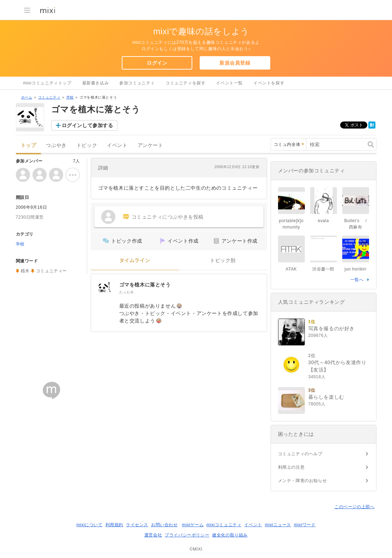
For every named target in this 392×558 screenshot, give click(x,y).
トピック (87, 145)
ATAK (291, 269)
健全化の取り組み (230, 535)
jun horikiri (356, 269)
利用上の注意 (291, 467)
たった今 (127, 292)
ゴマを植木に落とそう (145, 285)
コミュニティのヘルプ (300, 454)
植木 (25, 271)
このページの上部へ (354, 507)
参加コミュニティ (137, 83)
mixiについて (89, 525)
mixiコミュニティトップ (47, 83)
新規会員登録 (235, 63)
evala (324, 221)
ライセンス (137, 525)
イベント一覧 (229, 83)
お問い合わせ (164, 525)
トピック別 (223, 260)
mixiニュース (278, 525)
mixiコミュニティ (224, 525)
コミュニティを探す (185, 83)
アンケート (150, 145)
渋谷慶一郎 (323, 269)
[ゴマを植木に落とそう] (105, 288)
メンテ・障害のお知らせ (303, 481)
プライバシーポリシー (187, 535)
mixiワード (305, 525)
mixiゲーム (193, 525)
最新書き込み (96, 83)
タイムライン (135, 260)
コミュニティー (52, 271)
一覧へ (357, 280)
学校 (70, 97)
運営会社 (153, 535)
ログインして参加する (88, 125)
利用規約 (114, 525)
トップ (29, 145)
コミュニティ (49, 97)
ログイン (157, 63)
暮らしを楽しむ (326, 397)
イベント (117, 145)
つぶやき (56, 145)
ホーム (27, 97)
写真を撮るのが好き (331, 328)
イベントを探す (269, 83)
